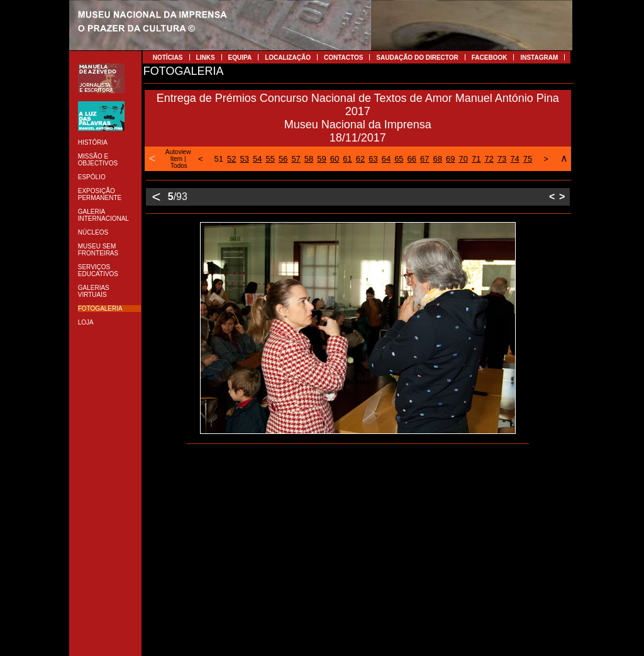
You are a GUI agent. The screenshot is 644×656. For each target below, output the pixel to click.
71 (476, 159)
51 (219, 159)
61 (347, 159)
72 (489, 159)
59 (321, 159)
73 (502, 159)
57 (296, 159)
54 (257, 159)
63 (373, 159)
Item (176, 159)
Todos (179, 166)
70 (463, 159)
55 (270, 159)
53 (245, 159)
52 (231, 159)
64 (386, 159)
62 (360, 159)
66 (412, 159)
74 (514, 159)
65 (399, 159)
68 (438, 159)
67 (425, 159)
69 (450, 159)
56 (283, 159)
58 (309, 159)
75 (528, 159)
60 (335, 159)
